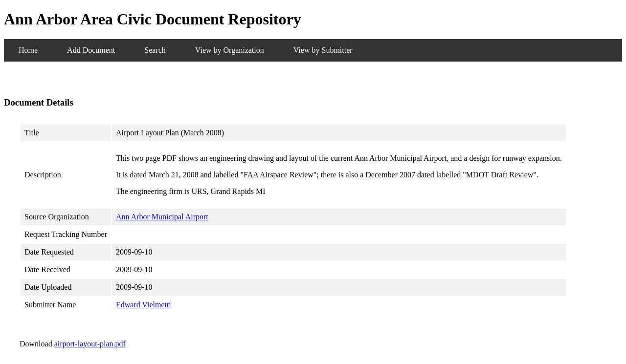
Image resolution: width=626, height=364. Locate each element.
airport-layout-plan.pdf (90, 344)
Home (28, 50)
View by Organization (230, 50)
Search (155, 50)
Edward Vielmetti (144, 305)
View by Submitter (323, 50)
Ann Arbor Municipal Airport (162, 217)
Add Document (91, 50)
